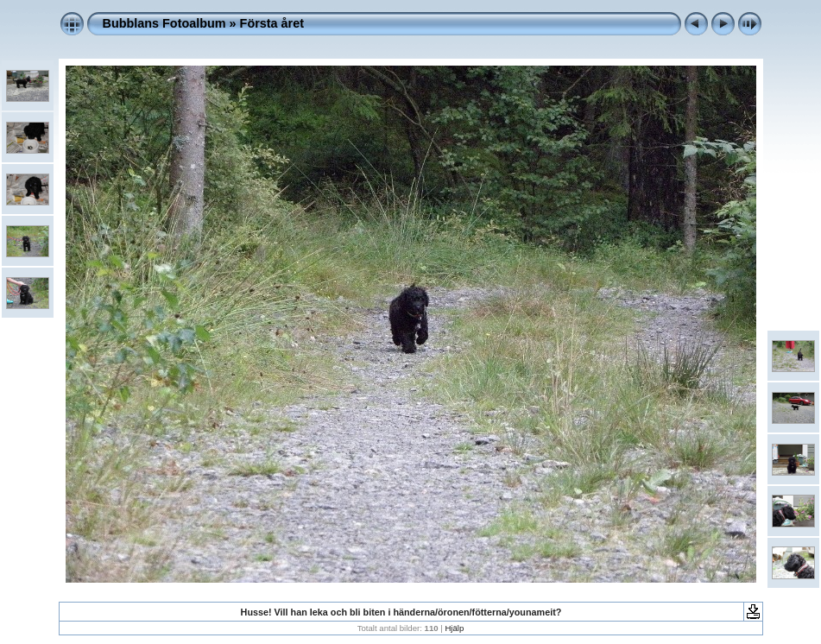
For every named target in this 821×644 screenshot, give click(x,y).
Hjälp (454, 628)
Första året (272, 23)
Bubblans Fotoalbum (164, 23)
